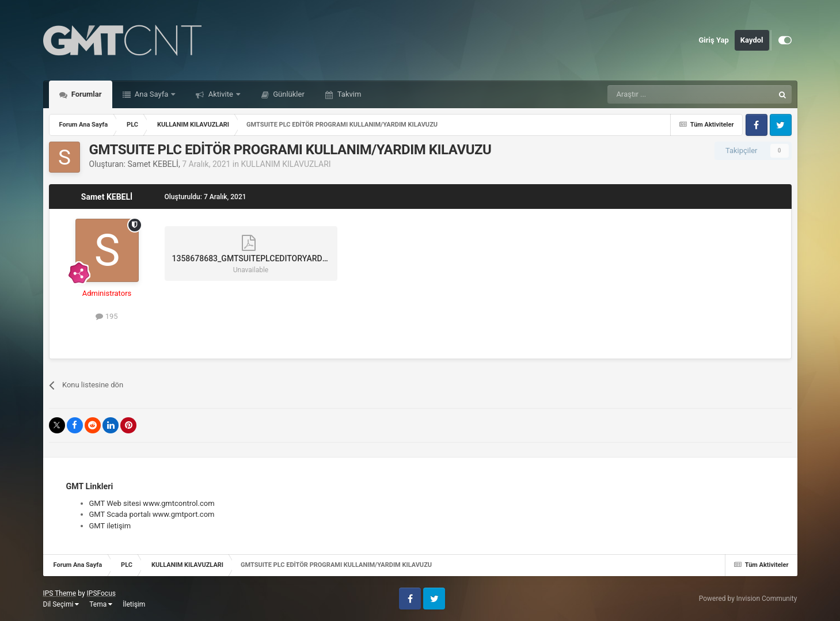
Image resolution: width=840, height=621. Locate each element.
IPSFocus (101, 593)
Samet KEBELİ (153, 164)
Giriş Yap (714, 40)
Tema (101, 604)
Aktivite (221, 94)
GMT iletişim (110, 526)
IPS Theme (60, 593)
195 (107, 316)
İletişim (134, 604)
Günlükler (288, 94)
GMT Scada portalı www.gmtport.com (152, 514)
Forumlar (86, 94)
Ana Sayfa (152, 94)
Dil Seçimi (61, 604)
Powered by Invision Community (748, 599)
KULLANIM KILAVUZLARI (286, 164)
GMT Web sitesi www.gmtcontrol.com (152, 503)
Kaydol (752, 40)
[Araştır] (663, 94)
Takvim (349, 94)
